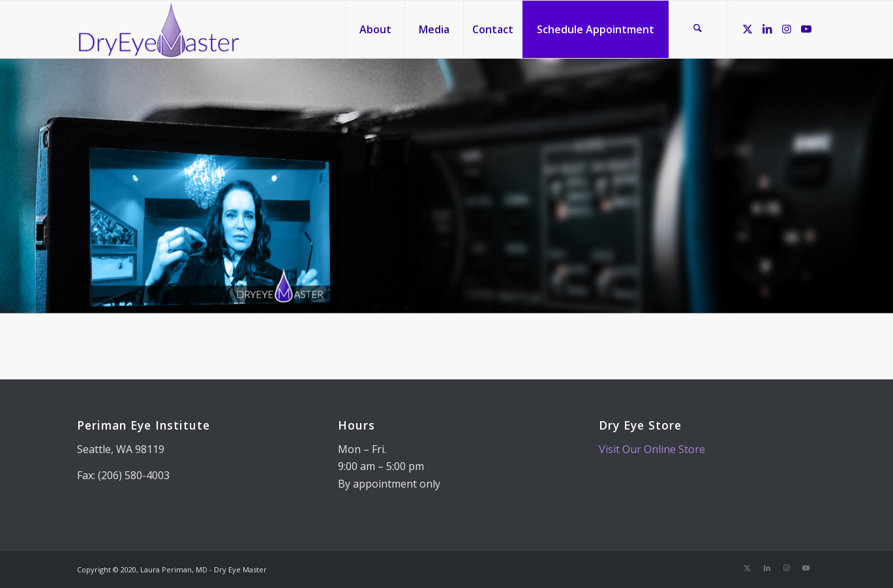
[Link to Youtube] (806, 29)
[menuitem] (375, 29)
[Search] (698, 29)
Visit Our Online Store (652, 449)
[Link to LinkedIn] (767, 29)
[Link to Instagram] (787, 29)
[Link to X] (748, 29)
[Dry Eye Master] (159, 29)
